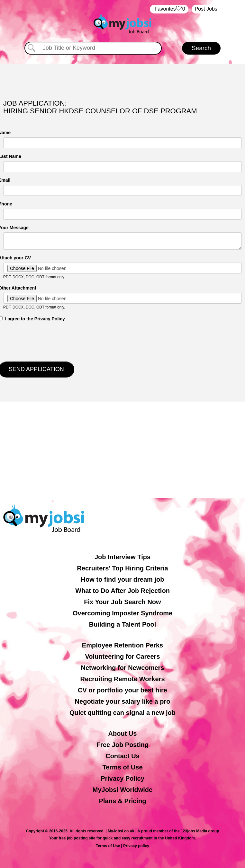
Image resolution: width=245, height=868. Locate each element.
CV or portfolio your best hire (122, 690)
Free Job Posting (122, 745)
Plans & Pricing (123, 801)
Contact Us (122, 756)
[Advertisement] (123, 450)
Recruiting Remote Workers (122, 679)
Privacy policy (136, 846)
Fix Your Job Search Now (122, 602)
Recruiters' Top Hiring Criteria (122, 568)
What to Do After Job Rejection (122, 591)
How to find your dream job (123, 579)
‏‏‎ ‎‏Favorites (169, 9)
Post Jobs (206, 9)
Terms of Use (122, 767)
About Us (123, 733)
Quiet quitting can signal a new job (122, 713)
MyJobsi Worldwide (122, 790)
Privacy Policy (122, 778)
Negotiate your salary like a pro (123, 701)
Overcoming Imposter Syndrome (122, 613)
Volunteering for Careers (122, 656)
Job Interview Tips (122, 557)
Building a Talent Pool (123, 624)
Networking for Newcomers (123, 668)
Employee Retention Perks (122, 645)
